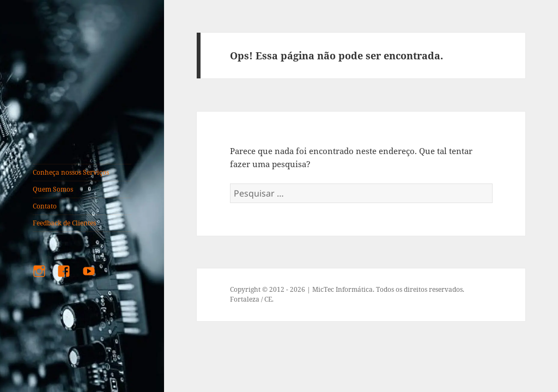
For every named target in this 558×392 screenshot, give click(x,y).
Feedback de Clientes (64, 223)
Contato (45, 206)
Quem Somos (53, 189)
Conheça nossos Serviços (71, 172)
